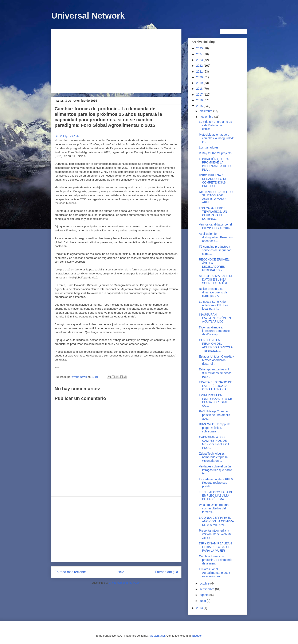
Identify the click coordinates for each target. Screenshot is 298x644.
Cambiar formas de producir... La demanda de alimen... (216, 560)
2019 (200, 83)
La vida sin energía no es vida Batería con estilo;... (215, 125)
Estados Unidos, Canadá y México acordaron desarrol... (216, 360)
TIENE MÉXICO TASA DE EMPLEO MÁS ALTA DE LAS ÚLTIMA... (216, 496)
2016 (200, 100)
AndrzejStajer (157, 636)
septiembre (207, 589)
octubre (205, 583)
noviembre (207, 117)
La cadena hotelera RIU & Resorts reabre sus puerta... (216, 483)
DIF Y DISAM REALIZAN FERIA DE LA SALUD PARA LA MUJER (215, 547)
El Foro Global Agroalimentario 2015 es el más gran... (215, 573)
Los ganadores (209, 147)
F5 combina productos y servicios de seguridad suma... (215, 250)
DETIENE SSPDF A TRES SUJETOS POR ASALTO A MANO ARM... (216, 197)
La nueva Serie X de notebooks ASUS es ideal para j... (214, 305)
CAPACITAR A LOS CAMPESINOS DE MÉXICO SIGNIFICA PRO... (214, 442)
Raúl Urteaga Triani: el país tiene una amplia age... (215, 415)
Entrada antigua (166, 572)
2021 (200, 72)
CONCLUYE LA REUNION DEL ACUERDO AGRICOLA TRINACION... (216, 345)
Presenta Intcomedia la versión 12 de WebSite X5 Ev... (215, 534)
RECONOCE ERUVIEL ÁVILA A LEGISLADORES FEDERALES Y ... (214, 265)
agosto (204, 595)
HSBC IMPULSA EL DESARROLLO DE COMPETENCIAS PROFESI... (213, 181)
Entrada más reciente (70, 572)
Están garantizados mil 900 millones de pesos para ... (215, 373)
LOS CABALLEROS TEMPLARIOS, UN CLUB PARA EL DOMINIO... (213, 213)
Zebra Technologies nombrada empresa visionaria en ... (213, 457)
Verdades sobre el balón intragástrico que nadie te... (215, 470)
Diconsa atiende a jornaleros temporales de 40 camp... (215, 331)
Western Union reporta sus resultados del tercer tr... (214, 508)
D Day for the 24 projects (215, 153)
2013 (200, 608)
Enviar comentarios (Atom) (125, 583)
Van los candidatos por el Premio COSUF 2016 (215, 226)
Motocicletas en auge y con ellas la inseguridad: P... (216, 138)
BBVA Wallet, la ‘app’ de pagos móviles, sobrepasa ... (215, 428)
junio (203, 601)
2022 (200, 66)
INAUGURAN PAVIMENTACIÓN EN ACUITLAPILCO (215, 318)
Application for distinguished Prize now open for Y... (216, 237)
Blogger (197, 636)
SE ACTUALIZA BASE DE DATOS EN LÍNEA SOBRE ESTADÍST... (216, 279)
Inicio (120, 572)
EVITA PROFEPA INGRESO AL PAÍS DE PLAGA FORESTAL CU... (215, 400)
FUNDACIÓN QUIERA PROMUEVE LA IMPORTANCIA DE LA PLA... (215, 164)
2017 (200, 95)
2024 (200, 54)
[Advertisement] (116, 60)
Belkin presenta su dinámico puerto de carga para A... (213, 292)
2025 (200, 48)
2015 (200, 106)
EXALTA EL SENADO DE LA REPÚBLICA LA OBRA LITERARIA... (216, 386)
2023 (200, 60)
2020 (200, 77)
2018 (200, 89)
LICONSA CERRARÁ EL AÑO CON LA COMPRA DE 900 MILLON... (216, 521)
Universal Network (88, 16)
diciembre (206, 111)
